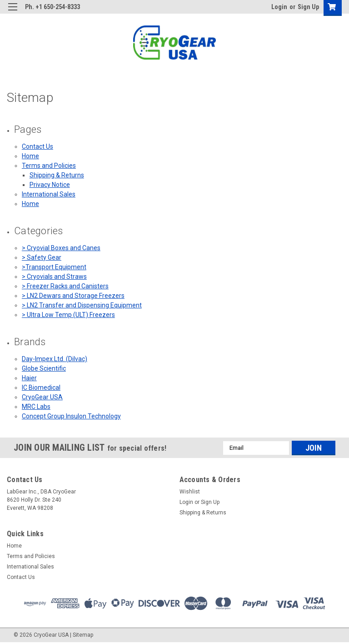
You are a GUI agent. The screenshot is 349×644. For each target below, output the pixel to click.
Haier (29, 378)
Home (30, 156)
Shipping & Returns (57, 175)
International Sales (49, 194)
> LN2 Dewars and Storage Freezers (73, 296)
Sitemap (83, 635)
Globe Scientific (44, 368)
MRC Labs (36, 407)
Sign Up (308, 7)
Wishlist (190, 492)
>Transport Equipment (54, 267)
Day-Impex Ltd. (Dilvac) (55, 359)
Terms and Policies (49, 166)
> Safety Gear (42, 257)
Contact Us (37, 146)
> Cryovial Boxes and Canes (61, 248)
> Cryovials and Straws (54, 277)
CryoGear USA (42, 397)
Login (279, 7)
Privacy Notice (50, 185)
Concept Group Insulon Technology (71, 416)
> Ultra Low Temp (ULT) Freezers (68, 315)
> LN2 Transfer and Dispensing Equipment (82, 305)
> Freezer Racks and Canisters (65, 286)
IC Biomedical (41, 387)
